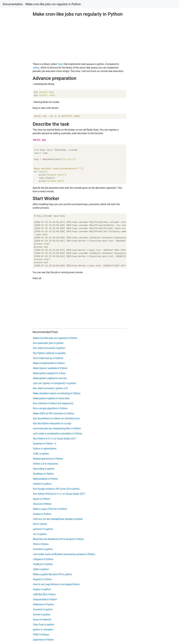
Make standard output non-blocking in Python (57, 393)
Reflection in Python (43, 604)
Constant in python (43, 549)
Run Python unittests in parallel (49, 353)
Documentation (13, 4)
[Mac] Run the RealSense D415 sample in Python (58, 539)
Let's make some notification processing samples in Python (64, 554)
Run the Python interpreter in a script (52, 423)
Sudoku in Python (42, 514)
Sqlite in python (41, 569)
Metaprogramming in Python (48, 459)
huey (60, 64)
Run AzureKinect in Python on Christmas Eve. (57, 418)
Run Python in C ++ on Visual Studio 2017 (55, 439)
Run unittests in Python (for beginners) (53, 403)
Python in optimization (45, 449)
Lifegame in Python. (43, 559)
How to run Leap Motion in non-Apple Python (56, 584)
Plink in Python (41, 544)
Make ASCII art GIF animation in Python (54, 413)
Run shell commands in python (49, 348)
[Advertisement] (145, 173)
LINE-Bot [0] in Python (44, 594)
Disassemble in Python (45, 599)
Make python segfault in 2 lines (49, 373)
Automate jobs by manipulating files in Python (57, 429)
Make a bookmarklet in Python (49, 363)
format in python (42, 615)
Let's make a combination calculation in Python (58, 434)
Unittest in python (42, 484)
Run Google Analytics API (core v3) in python (56, 489)
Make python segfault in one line (50, 378)
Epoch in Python (41, 499)
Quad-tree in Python (43, 640)
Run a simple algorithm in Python (50, 408)
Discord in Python (42, 504)
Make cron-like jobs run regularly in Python (53, 4)
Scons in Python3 (42, 620)
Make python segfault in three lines (51, 398)
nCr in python (40, 534)
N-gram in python (42, 589)
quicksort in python (43, 529)
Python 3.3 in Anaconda (45, 464)
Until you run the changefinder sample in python (58, 519)
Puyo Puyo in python (44, 625)
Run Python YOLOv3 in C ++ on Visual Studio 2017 (59, 494)
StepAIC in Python (42, 579)
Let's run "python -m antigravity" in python (54, 383)
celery (36, 68)
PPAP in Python (41, 635)
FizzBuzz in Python (43, 564)
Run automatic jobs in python (48, 343)
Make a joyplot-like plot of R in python (52, 574)
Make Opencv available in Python (50, 368)
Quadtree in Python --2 (44, 444)
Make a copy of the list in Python (50, 509)
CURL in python (41, 454)
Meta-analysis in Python (45, 479)
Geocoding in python (44, 469)
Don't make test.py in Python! (48, 358)
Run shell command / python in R (50, 388)
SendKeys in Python (43, 474)
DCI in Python (40, 524)
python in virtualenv (43, 630)
